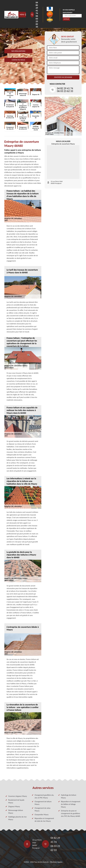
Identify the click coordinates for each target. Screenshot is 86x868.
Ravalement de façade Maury (16, 801)
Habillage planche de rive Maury (17, 818)
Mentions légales (56, 862)
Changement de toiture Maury (43, 803)
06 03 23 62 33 (37, 21)
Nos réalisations (18, 51)
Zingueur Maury (14, 806)
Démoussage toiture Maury (16, 812)
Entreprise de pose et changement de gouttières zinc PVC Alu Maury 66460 (71, 813)
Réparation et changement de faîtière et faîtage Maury (71, 804)
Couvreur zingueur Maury (18, 796)
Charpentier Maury (42, 815)
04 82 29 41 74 (37, 8)
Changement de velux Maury (42, 809)
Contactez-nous (18, 60)
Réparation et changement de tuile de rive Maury (44, 820)
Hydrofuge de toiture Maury (69, 796)
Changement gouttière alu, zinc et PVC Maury (44, 796)
